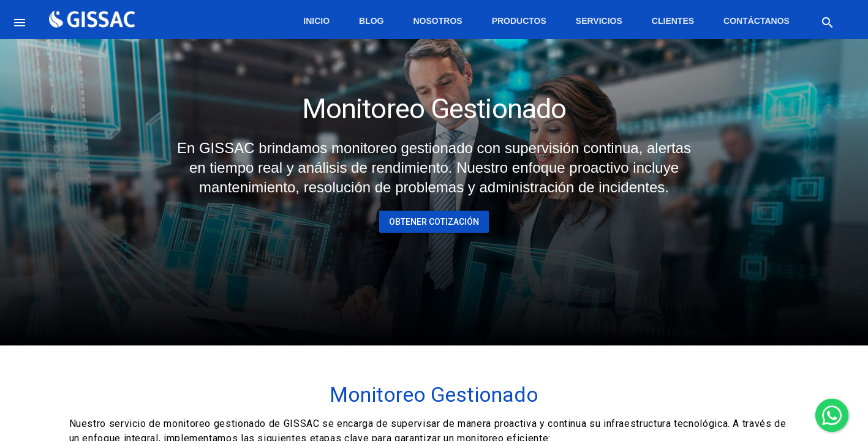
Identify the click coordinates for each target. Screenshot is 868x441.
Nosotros (438, 21)
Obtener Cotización (434, 222)
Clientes (673, 21)
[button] (22, 20)
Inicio (316, 21)
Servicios (599, 21)
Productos (519, 21)
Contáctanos (757, 21)
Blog (371, 21)
